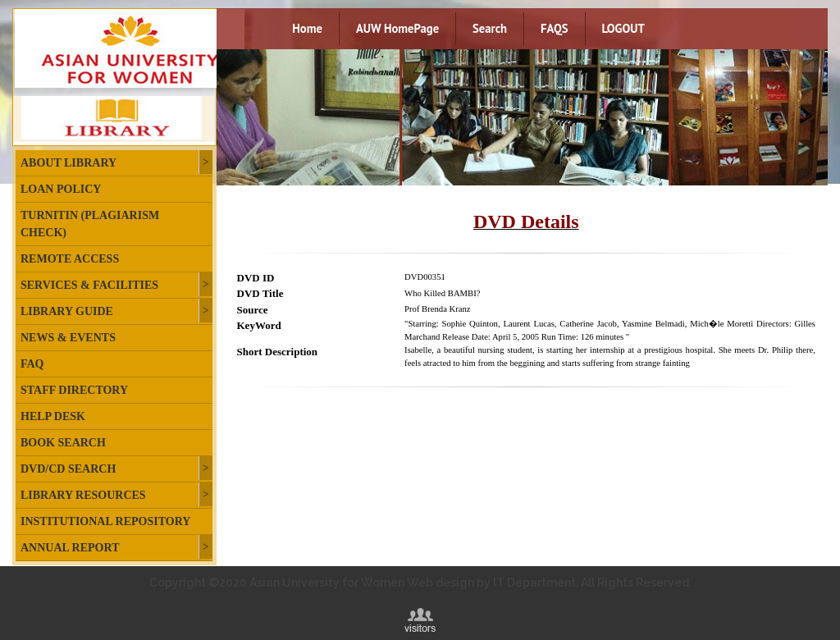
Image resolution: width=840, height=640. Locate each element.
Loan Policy (61, 189)
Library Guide (67, 311)
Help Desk (53, 416)
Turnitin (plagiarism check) (90, 224)
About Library (68, 163)
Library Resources (83, 495)
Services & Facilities (89, 285)
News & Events (68, 338)
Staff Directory (74, 390)
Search (490, 28)
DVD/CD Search (68, 469)
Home (307, 28)
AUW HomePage (397, 28)
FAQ (32, 364)
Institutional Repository (105, 521)
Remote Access (70, 259)
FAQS (554, 28)
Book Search (63, 443)
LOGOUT (623, 28)
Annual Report (70, 548)
